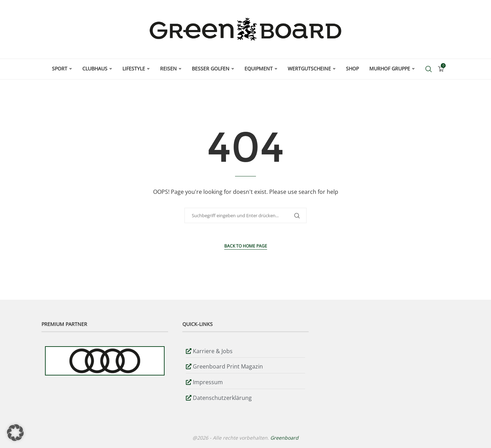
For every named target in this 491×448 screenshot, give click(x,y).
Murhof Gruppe (390, 69)
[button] (15, 433)
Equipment (259, 69)
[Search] (429, 69)
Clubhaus (95, 69)
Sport (60, 69)
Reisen (168, 69)
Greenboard (284, 438)
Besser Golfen (211, 69)
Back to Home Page (246, 246)
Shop (352, 69)
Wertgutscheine (309, 69)
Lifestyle (134, 69)
